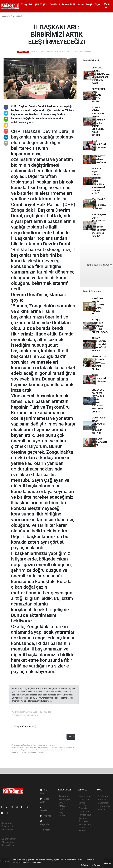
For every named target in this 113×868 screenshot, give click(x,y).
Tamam (96, 865)
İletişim (45, 830)
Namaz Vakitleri (82, 804)
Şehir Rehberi (85, 824)
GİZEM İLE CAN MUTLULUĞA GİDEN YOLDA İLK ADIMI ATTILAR (99, 363)
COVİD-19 (55, 4)
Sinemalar (83, 818)
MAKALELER (69, 4)
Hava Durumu (85, 796)
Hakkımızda (7, 823)
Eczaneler (83, 808)
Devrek (62, 816)
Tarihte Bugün (85, 815)
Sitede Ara (103, 796)
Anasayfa (6, 16)
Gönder (71, 737)
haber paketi (6, 864)
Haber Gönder (8, 845)
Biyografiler (103, 803)
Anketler (102, 800)
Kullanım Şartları (9, 839)
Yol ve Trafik (84, 800)
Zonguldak (27, 4)
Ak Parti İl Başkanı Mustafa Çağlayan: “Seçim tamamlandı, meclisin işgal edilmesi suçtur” (98, 181)
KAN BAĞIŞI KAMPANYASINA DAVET (99, 442)
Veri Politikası (7, 829)
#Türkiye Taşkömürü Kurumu (24, 715)
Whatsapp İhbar (9, 842)
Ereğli (89, 4)
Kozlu (80, 4)
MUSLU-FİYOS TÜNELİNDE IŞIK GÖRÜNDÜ (99, 159)
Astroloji (102, 809)
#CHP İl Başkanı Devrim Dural (24, 712)
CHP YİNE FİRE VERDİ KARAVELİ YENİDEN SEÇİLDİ (99, 95)
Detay (85, 865)
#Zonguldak (45, 712)
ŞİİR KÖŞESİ (41, 4)
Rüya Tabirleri (104, 806)
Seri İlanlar (83, 821)
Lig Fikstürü (84, 812)
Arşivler (45, 816)
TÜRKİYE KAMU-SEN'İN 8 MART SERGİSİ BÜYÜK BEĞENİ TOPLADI (99, 344)
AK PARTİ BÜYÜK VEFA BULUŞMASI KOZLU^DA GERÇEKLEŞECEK (100, 326)
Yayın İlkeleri (7, 826)
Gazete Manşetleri (83, 829)
